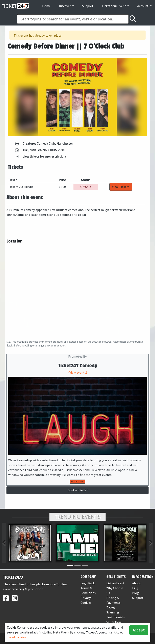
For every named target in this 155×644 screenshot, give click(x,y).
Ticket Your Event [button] (114, 6)
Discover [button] (65, 6)
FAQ (135, 588)
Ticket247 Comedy (78, 366)
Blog (136, 593)
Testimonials (116, 617)
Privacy (86, 598)
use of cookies (16, 637)
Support (88, 6)
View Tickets (121, 187)
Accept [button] (139, 630)
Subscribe (77, 482)
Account (143, 6)
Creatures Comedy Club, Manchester (44, 144)
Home (46, 6)
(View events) (78, 372)
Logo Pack (88, 583)
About (136, 583)
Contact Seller (78, 490)
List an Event (115, 583)
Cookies (86, 603)
